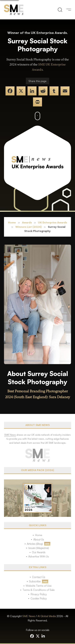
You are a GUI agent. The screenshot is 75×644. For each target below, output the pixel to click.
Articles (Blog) (35, 544)
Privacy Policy (39, 594)
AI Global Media (47, 616)
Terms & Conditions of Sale (39, 590)
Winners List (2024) (28, 227)
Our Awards (39, 552)
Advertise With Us (39, 556)
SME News (29, 616)
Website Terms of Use (39, 586)
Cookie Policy (39, 598)
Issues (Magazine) (39, 548)
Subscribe (35, 581)
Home (12, 222)
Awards (27, 222)
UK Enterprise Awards (52, 222)
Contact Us (39, 577)
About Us (39, 539)
